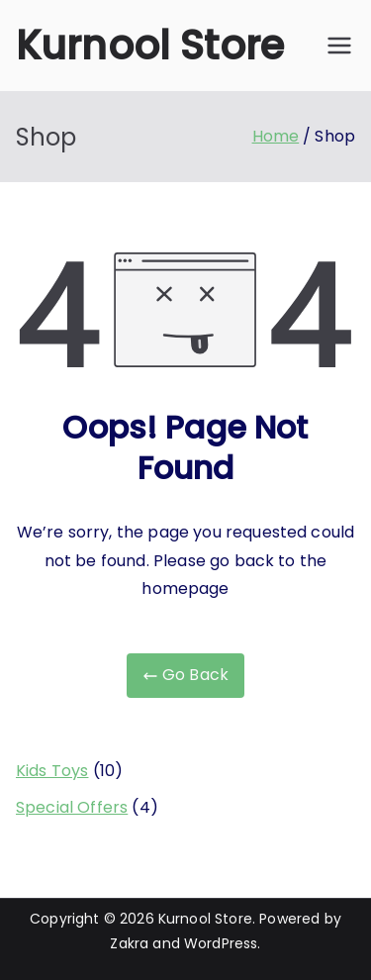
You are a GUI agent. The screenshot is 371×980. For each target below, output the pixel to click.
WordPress (221, 943)
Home (276, 136)
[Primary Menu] (339, 46)
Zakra (129, 943)
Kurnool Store (150, 46)
